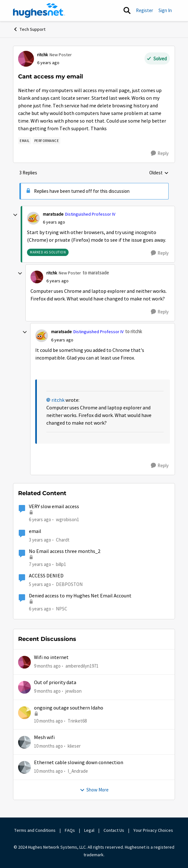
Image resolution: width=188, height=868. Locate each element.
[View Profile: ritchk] (26, 59)
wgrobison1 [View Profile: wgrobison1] (67, 519)
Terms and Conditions (35, 830)
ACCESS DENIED (46, 576)
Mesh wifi (44, 737)
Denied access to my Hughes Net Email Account (80, 596)
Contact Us (114, 830)
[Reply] (160, 153)
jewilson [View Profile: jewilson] (74, 691)
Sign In (165, 10)
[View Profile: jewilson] (24, 687)
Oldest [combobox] (159, 173)
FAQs (70, 830)
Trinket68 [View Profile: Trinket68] (77, 721)
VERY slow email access (54, 507)
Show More (94, 790)
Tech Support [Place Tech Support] (29, 29)
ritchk (58, 400)
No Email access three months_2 (65, 551)
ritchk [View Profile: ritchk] (43, 55)
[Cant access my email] (54, 222)
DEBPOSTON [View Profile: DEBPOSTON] (69, 584)
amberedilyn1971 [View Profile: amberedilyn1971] (82, 666)
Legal (89, 830)
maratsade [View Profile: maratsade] (53, 214)
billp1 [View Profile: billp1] (61, 564)
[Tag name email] (25, 141)
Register (144, 10)
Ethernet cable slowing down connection (79, 763)
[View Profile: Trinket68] (24, 713)
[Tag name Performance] (47, 141)
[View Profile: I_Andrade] (24, 767)
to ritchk (134, 331)
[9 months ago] (47, 666)
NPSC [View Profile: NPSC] (62, 609)
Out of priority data (55, 683)
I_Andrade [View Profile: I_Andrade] (78, 771)
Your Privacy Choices (154, 830)
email (35, 531)
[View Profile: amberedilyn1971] (24, 662)
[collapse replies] (15, 215)
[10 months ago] (48, 721)
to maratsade (96, 273)
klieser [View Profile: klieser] (74, 746)
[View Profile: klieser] (24, 742)
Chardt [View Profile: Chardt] (63, 539)
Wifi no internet (51, 657)
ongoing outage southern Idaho (69, 708)
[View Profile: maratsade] (33, 218)
